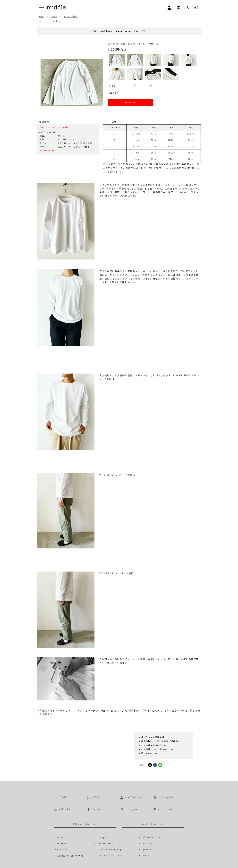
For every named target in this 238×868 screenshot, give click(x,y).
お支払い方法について (153, 824)
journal (148, 849)
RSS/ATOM (149, 855)
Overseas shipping (110, 849)
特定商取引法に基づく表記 (69, 855)
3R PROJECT (106, 843)
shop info (105, 837)
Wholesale (61, 849)
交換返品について (153, 837)
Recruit (148, 843)
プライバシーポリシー (111, 855)
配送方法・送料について (85, 824)
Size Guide (61, 843)
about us (60, 837)
